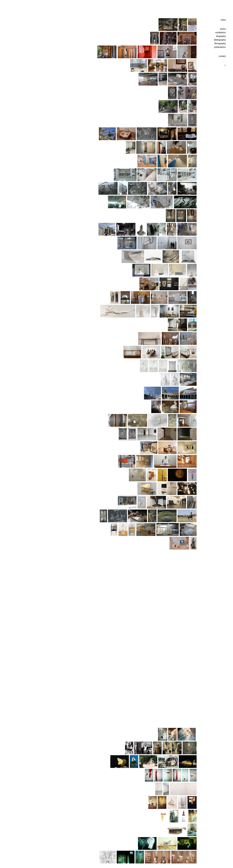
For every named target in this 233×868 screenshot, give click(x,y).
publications (220, 47)
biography (221, 36)
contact (222, 56)
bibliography (220, 40)
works (223, 29)
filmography (220, 43)
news (223, 20)
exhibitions (221, 33)
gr (225, 65)
